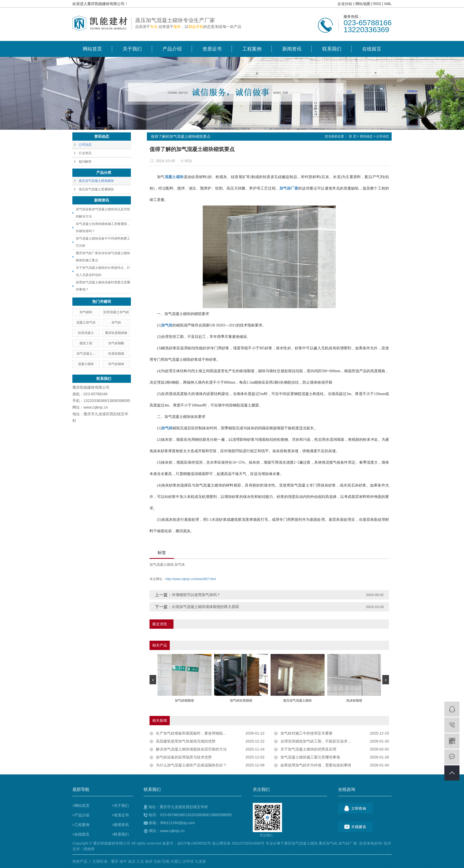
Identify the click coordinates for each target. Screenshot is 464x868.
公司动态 (85, 145)
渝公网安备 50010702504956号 (238, 843)
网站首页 (92, 49)
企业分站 (345, 4)
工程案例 (252, 49)
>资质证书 (120, 815)
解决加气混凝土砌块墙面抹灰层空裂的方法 (191, 749)
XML (388, 4)
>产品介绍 (81, 815)
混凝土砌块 (86, 364)
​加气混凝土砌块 (162, 565)
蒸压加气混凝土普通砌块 (96, 189)
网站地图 (363, 4)
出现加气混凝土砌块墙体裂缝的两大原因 (205, 607)
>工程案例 (81, 825)
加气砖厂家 (348, 843)
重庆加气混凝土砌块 (301, 843)
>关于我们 (120, 806)
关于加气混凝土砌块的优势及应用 (308, 749)
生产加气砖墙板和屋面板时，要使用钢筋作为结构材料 (201, 733)
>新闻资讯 (120, 825)
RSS (377, 4)
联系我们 (332, 49)
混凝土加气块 (86, 322)
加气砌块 (86, 312)
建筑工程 (86, 343)
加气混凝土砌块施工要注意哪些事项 (310, 757)
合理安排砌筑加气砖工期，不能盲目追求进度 (318, 741)
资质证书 (212, 49)
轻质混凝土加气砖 (116, 312)
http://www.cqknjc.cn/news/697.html (191, 579)
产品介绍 (172, 49)
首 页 (352, 136)
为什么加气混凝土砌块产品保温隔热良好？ (191, 765)
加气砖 (116, 322)
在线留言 (372, 49)
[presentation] (153, 680)
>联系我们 (120, 834)
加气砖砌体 (116, 364)
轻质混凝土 (86, 333)
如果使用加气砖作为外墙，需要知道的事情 (316, 765)
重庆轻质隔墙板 (116, 333)
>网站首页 (81, 806)
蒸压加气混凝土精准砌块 (96, 181)
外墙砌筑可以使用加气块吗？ (196, 595)
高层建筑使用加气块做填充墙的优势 (186, 741)
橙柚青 (89, 849)
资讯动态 (366, 136)
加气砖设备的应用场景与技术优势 (184, 757)
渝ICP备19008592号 (194, 843)
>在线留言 (81, 834)
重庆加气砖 (328, 843)
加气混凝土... (86, 354)
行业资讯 (85, 153)
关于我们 (132, 49)
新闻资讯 (292, 49)
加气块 (180, 565)
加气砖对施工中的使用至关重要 (306, 733)
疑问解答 (85, 162)
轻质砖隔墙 (116, 354)
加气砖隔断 (116, 343)
